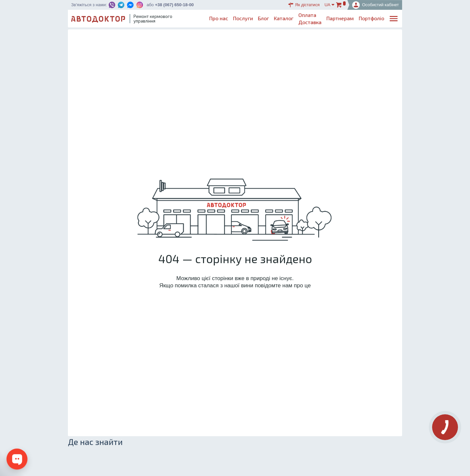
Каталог (284, 18)
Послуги (243, 18)
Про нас (219, 18)
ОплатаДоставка (310, 18)
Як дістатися (304, 5)
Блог (263, 18)
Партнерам (340, 18)
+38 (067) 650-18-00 (174, 5)
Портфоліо (371, 18)
